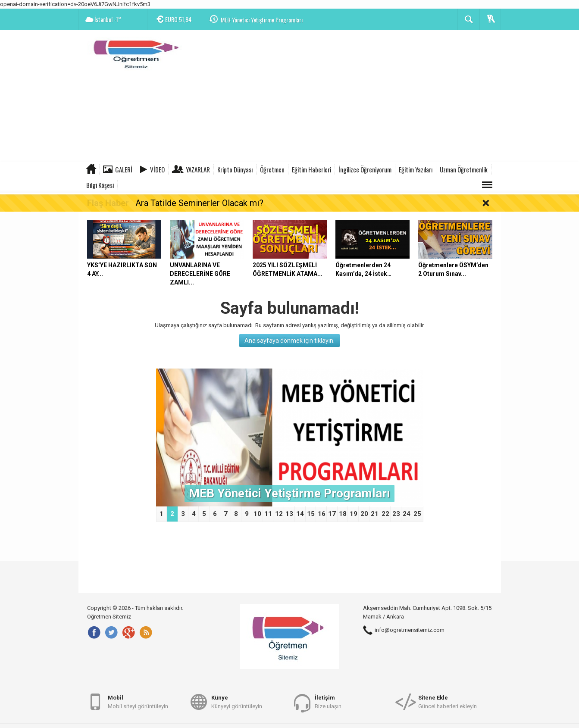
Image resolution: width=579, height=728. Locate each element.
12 (279, 514)
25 (417, 514)
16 (322, 514)
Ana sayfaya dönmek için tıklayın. (289, 341)
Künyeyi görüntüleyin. (237, 701)
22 (385, 514)
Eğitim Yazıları (416, 169)
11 (268, 514)
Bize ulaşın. (329, 701)
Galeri (124, 169)
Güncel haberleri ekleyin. (448, 701)
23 (396, 514)
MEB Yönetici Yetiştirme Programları (262, 20)
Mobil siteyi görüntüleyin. (139, 701)
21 (375, 514)
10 (257, 514)
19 (354, 514)
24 (407, 514)
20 (364, 514)
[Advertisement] (344, 97)
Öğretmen (272, 169)
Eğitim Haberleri (311, 169)
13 (289, 514)
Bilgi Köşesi (100, 185)
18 (343, 514)
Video (157, 169)
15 (311, 514)
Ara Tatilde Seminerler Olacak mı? (199, 203)
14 (300, 514)
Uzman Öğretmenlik (464, 169)
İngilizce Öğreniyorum (365, 169)
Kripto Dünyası (235, 169)
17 (332, 514)
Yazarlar (198, 169)
